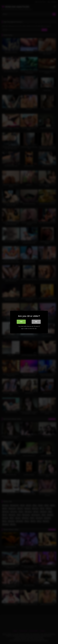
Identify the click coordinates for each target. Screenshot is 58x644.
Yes (21, 322)
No (36, 322)
